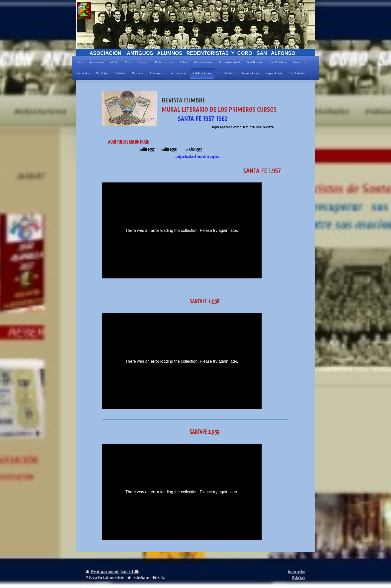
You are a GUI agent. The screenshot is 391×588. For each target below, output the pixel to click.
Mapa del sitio (130, 572)
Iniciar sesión (297, 572)
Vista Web (299, 578)
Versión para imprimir (103, 572)
